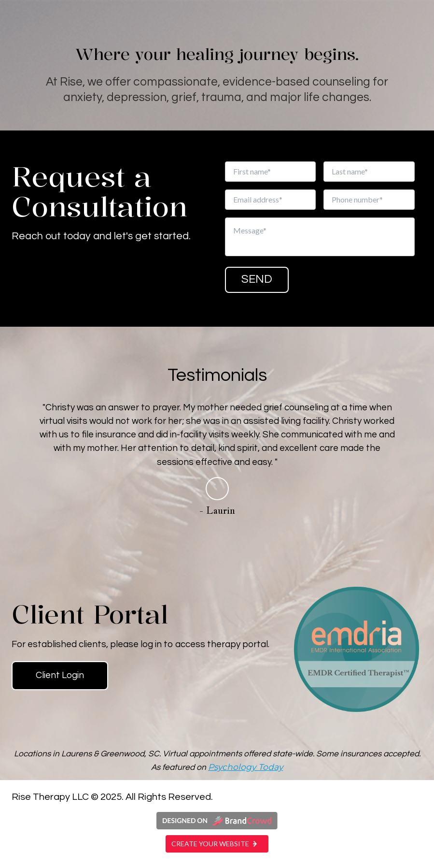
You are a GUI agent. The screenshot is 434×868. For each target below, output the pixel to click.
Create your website (217, 844)
